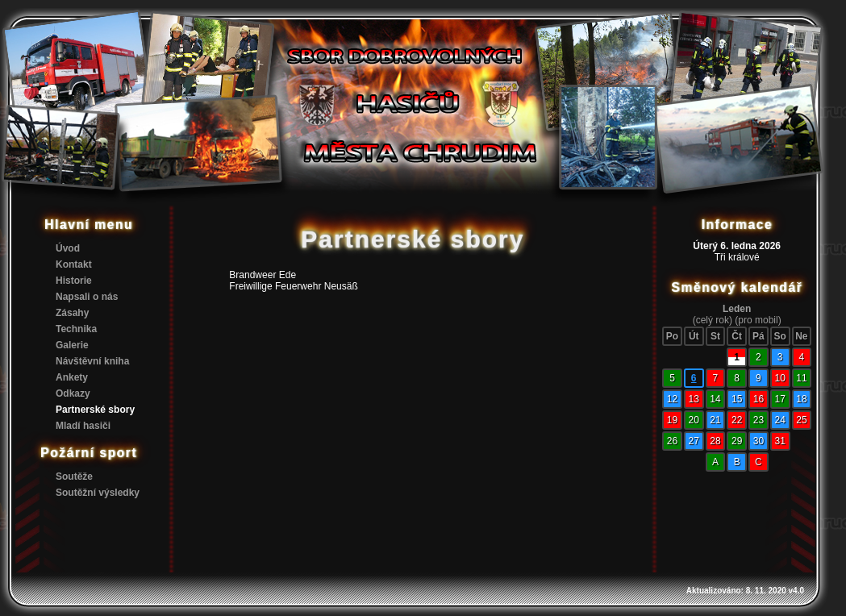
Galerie (72, 345)
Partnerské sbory (95, 410)
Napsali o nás (87, 297)
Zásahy (72, 313)
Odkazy (73, 393)
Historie (74, 281)
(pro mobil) (758, 320)
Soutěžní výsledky (98, 493)
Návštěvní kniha (92, 361)
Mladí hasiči (83, 426)
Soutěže (74, 477)
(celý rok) (713, 320)
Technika (76, 329)
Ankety (72, 377)
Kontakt (74, 264)
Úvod (68, 248)
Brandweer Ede (263, 275)
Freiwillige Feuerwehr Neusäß (293, 286)
